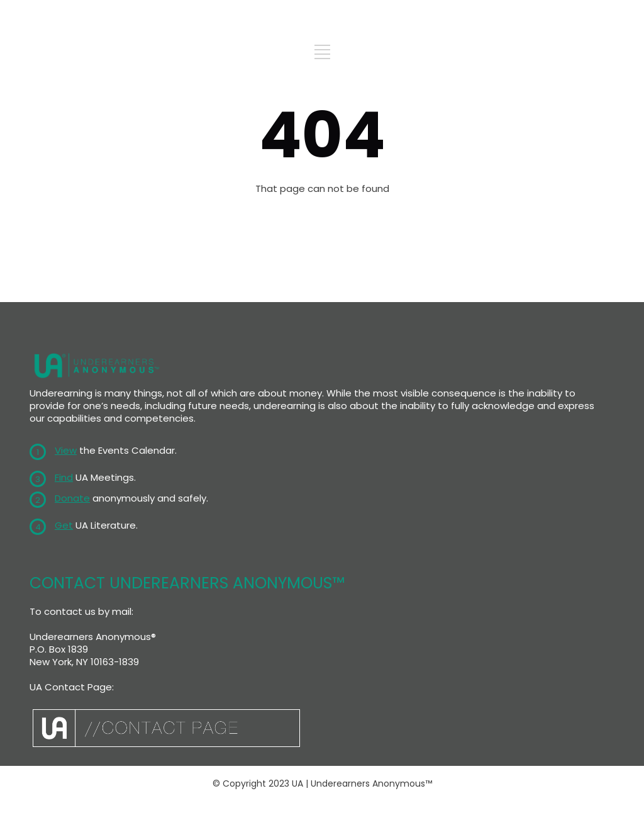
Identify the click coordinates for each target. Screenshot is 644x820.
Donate (72, 498)
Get (64, 525)
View (66, 450)
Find (64, 477)
